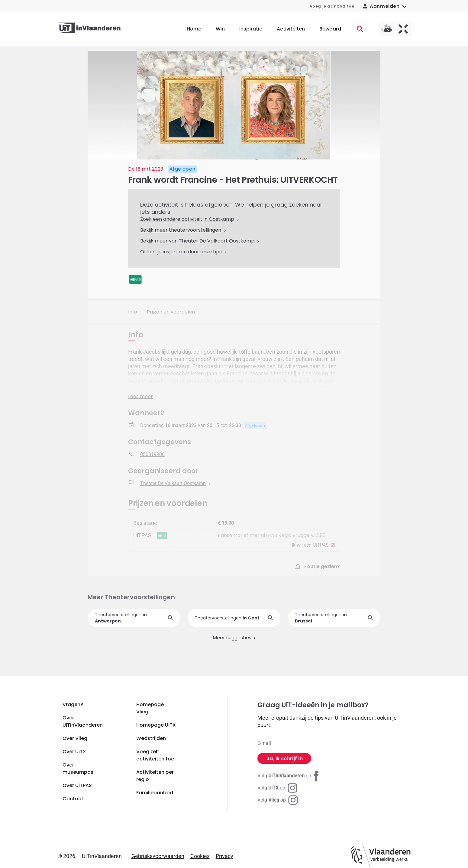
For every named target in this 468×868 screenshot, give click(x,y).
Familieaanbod (155, 793)
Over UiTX (74, 752)
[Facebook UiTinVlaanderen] (289, 776)
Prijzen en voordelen (171, 312)
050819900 (152, 455)
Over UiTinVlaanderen (83, 721)
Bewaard (330, 29)
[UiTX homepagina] (403, 29)
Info (133, 312)
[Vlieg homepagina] (386, 29)
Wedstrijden (151, 738)
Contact (73, 799)
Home (194, 29)
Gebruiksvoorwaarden (158, 856)
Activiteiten (291, 29)
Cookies (200, 856)
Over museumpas (78, 768)
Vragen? (73, 704)
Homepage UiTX (156, 725)
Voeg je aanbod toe (332, 6)
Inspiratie (251, 29)
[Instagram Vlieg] (278, 800)
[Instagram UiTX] (277, 788)
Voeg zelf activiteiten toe (155, 755)
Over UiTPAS (77, 785)
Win (220, 29)
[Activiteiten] (360, 29)
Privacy (224, 856)
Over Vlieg (75, 738)
